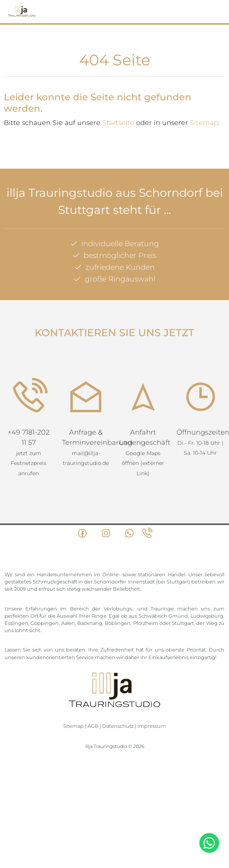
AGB (93, 726)
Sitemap (204, 123)
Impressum (152, 726)
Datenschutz (118, 726)
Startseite (118, 123)
